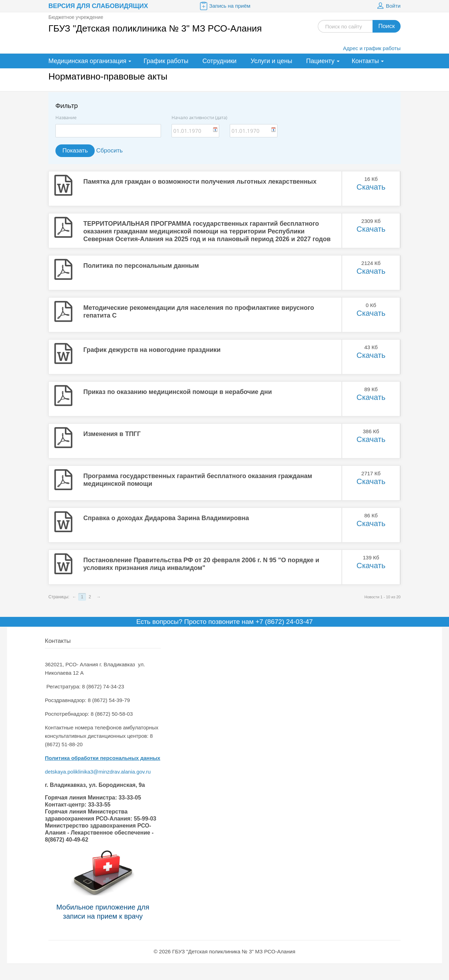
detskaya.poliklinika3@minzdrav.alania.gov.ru (99, 772)
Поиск (386, 26)
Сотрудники (220, 61)
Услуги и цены (271, 61)
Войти (388, 6)
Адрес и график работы (372, 48)
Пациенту (320, 61)
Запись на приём (224, 6)
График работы (166, 61)
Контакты (366, 61)
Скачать (371, 187)
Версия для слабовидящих (98, 6)
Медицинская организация (87, 61)
